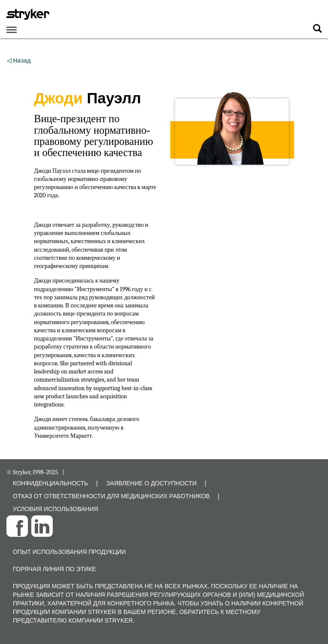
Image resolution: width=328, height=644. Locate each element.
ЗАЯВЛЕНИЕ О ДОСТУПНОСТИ (152, 483)
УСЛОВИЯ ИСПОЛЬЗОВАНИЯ (56, 509)
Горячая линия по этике (54, 569)
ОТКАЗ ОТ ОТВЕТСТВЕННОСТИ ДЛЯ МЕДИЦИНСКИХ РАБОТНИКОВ (111, 496)
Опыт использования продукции (69, 552)
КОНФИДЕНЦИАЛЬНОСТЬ (50, 483)
